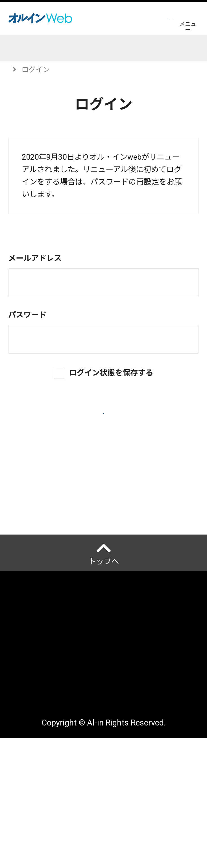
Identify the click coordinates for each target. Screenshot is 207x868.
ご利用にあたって (39, 741)
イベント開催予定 (107, 48)
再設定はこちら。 (90, 194)
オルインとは (31, 685)
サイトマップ (31, 779)
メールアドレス (35, 258)
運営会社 (23, 704)
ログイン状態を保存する (111, 373)
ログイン (151, 18)
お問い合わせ (31, 797)
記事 (54, 48)
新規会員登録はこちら (103, 493)
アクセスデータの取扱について (61, 760)
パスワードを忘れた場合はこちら (103, 476)
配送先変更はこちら (43, 816)
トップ (19, 48)
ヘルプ (25, 556)
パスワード (27, 315)
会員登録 (104, 18)
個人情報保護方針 (39, 723)
